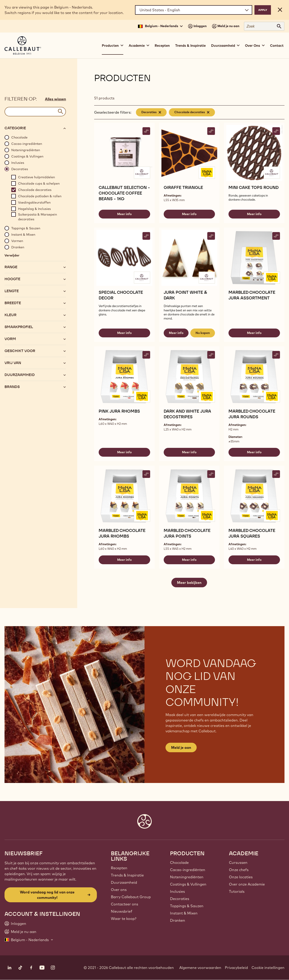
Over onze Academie (247, 884)
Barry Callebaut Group (131, 897)
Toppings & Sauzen (187, 906)
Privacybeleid (236, 968)
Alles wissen (55, 99)
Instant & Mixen (184, 913)
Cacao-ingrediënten (188, 870)
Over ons (119, 890)
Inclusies (177, 891)
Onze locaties (241, 877)
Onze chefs (239, 870)
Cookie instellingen (268, 968)
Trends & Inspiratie (190, 46)
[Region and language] (194, 10)
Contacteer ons (125, 904)
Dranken (178, 920)
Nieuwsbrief (122, 911)
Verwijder (12, 255)
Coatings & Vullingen (188, 884)
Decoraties (180, 899)
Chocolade (179, 862)
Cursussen (238, 862)
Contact (277, 46)
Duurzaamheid (124, 882)
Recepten (162, 46)
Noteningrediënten (187, 877)
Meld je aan (181, 747)
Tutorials (237, 891)
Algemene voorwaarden (200, 968)
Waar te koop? (124, 919)
